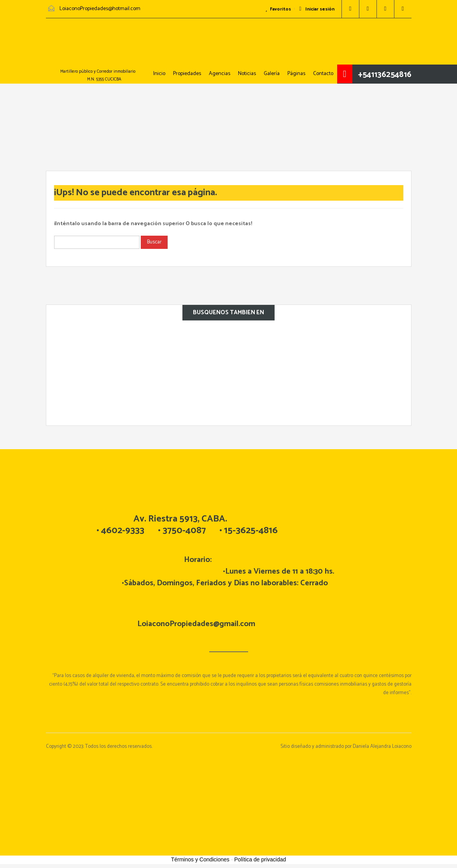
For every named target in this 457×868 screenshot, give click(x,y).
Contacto (323, 74)
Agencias (220, 74)
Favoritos (278, 9)
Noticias (247, 74)
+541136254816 (385, 75)
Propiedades (187, 74)
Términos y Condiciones (200, 859)
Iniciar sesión (317, 9)
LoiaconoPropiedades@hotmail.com (100, 9)
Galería (272, 74)
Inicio (159, 74)
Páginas (296, 74)
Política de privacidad (260, 859)
